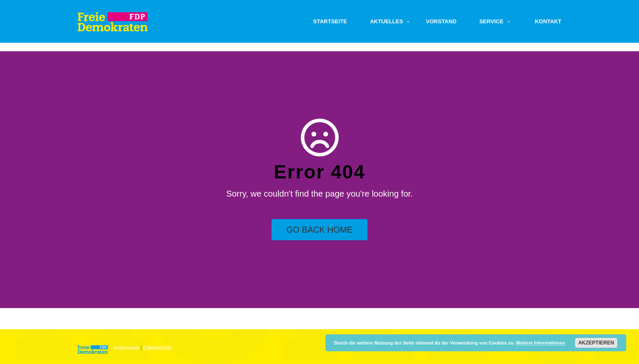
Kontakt (548, 21)
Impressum (127, 348)
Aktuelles (387, 21)
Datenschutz (158, 348)
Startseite (330, 21)
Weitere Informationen (541, 343)
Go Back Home (320, 230)
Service (492, 21)
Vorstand (441, 21)
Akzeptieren (596, 343)
